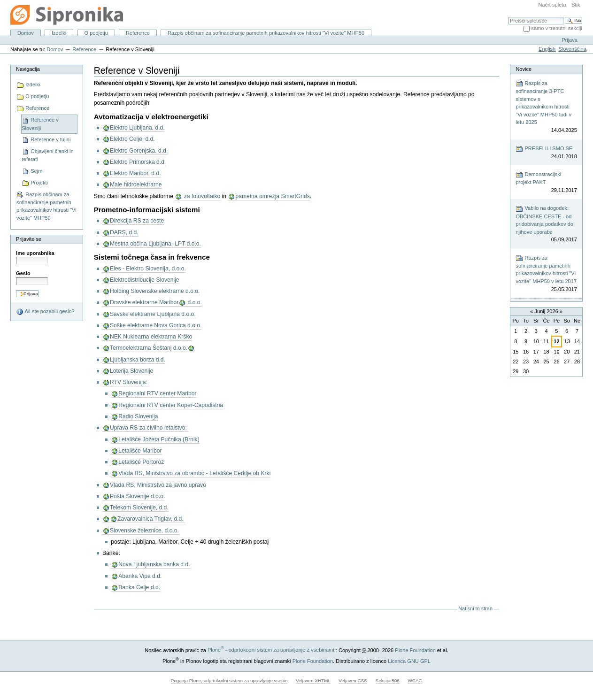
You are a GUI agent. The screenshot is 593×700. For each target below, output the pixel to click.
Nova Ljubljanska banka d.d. (154, 564)
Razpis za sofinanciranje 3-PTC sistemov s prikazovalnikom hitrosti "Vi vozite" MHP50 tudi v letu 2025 (546, 107)
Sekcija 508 (388, 681)
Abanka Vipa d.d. (140, 576)
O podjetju (96, 33)
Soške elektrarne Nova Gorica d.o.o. (156, 325)
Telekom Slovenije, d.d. (139, 508)
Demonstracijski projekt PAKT (546, 182)
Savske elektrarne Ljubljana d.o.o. (153, 314)
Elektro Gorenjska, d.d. (139, 151)
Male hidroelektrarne (136, 185)
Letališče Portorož (141, 462)
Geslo (23, 273)
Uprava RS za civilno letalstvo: (149, 428)
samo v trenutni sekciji (557, 28)
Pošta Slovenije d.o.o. (137, 496)
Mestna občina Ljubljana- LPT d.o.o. (155, 244)
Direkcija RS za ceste (137, 221)
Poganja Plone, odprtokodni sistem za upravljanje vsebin (229, 681)
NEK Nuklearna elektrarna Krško (151, 337)
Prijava (570, 40)
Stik (576, 5)
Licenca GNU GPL (409, 661)
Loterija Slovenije (131, 371)
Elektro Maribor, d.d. (135, 173)
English (547, 49)
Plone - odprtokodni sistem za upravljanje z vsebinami (271, 650)
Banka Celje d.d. (139, 587)
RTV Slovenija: (129, 382)
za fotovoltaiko (201, 196)
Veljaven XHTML (313, 681)
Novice (524, 69)
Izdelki (59, 33)
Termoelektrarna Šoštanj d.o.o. (149, 348)
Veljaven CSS (353, 681)
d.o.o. (194, 302)
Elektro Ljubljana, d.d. (137, 128)
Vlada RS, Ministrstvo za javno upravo (158, 485)
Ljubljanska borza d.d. (138, 360)
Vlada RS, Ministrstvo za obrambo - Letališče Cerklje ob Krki (194, 473)
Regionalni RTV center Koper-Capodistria (171, 405)
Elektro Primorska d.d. (138, 162)
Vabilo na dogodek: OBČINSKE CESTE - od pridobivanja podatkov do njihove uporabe (546, 224)
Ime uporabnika (35, 253)
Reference (138, 33)
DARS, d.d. (124, 232)
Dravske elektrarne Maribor (144, 302)
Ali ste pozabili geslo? (45, 312)
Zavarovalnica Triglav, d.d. (151, 519)
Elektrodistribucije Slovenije (145, 280)
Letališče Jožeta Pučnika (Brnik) (159, 439)
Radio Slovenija (138, 416)
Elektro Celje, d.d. (132, 139)
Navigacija (28, 69)
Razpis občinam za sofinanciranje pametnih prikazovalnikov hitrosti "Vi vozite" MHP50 (266, 33)
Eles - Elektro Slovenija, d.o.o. (148, 269)
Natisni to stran (475, 608)
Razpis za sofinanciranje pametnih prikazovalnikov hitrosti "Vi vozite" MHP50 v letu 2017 (546, 274)
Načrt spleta (552, 5)
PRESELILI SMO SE (546, 153)
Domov (26, 33)
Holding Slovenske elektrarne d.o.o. (155, 291)
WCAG (415, 681)
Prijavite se (29, 239)
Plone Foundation (415, 650)
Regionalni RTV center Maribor (157, 393)
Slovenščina (572, 49)
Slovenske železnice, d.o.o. (144, 531)
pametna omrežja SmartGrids (272, 196)
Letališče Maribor (140, 451)
